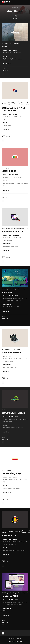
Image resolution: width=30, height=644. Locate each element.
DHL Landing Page (11, 473)
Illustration (18, 532)
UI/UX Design (5, 229)
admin (4, 69)
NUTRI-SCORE (9, 171)
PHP (11, 53)
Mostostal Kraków (11, 352)
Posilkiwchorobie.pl (12, 232)
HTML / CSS (17, 117)
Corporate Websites (11, 103)
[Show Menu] (27, 3)
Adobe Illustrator (8, 298)
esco (4, 47)
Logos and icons (17, 103)
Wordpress (19, 53)
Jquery (16, 301)
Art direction (4, 532)
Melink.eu (7, 292)
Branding (4, 103)
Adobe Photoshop (8, 117)
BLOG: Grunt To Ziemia (14, 413)
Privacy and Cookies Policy (15, 641)
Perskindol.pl (9, 536)
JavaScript (6, 53)
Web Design (5, 43)
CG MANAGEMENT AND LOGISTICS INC (14, 109)
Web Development (14, 43)
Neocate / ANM (10, 596)
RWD (14, 53)
